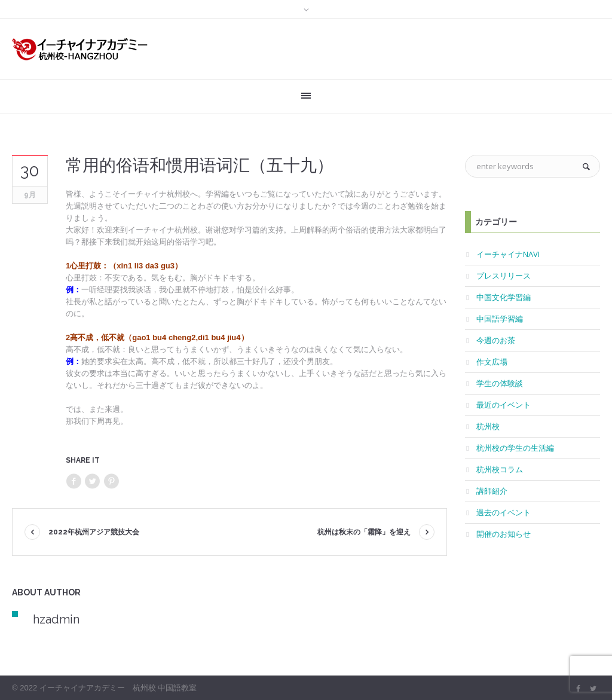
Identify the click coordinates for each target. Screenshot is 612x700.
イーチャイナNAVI (508, 254)
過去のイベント (504, 512)
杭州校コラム (500, 469)
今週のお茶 (496, 340)
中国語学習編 (500, 319)
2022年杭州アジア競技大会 (94, 532)
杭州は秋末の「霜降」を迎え (364, 532)
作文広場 (492, 362)
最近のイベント (504, 405)
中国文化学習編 (504, 297)
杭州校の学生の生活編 (515, 448)
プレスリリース (504, 276)
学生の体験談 (500, 383)
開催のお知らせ (504, 534)
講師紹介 (492, 491)
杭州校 (488, 426)
